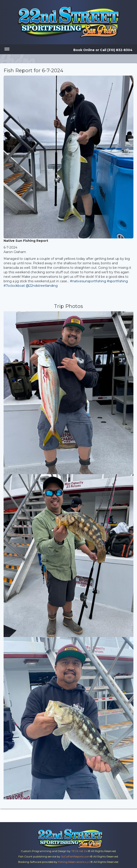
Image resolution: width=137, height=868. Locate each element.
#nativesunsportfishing (88, 281)
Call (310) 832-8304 (116, 50)
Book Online (84, 50)
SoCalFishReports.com (76, 856)
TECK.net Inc (80, 851)
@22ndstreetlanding (42, 286)
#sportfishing (117, 281)
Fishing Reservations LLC (74, 862)
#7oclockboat (14, 286)
